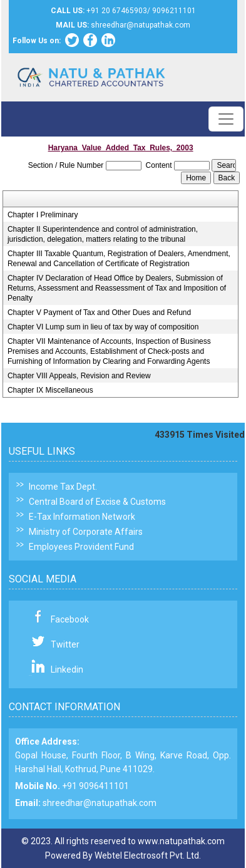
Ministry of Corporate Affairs (86, 532)
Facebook (70, 619)
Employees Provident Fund (81, 547)
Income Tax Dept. (63, 487)
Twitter (65, 644)
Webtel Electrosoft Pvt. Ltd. (148, 855)
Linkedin (67, 669)
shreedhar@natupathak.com (100, 803)
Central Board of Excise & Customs (97, 502)
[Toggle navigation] (226, 119)
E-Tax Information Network (82, 517)
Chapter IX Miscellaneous (50, 390)
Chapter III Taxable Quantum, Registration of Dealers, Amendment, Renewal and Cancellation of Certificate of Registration (119, 259)
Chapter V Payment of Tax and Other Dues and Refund (99, 313)
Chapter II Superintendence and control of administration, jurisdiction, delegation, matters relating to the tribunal (103, 234)
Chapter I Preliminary (43, 215)
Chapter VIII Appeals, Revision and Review (79, 376)
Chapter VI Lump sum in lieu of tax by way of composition (103, 327)
